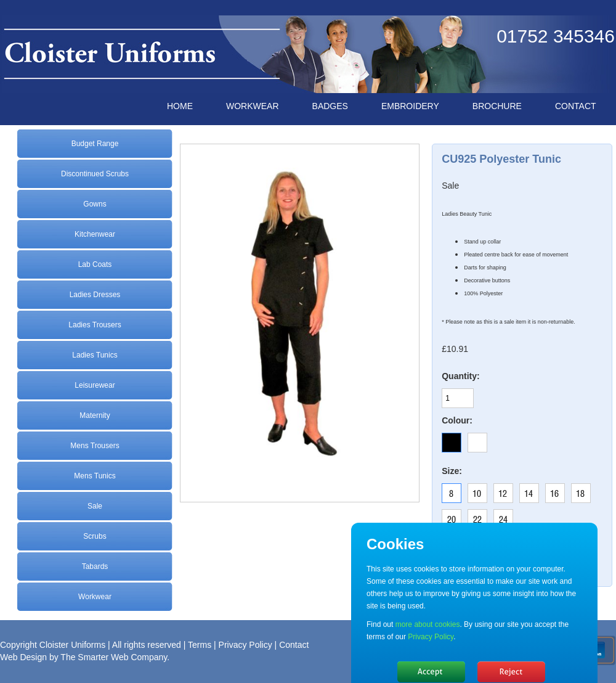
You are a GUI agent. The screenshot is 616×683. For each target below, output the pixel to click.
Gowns (95, 204)
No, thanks (511, 672)
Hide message (431, 672)
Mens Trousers (95, 446)
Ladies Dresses (95, 295)
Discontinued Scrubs (95, 174)
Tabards (95, 566)
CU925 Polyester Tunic (501, 159)
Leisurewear (95, 385)
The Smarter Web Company (114, 657)
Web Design (23, 657)
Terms (200, 645)
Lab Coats (95, 264)
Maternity (95, 415)
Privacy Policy (245, 645)
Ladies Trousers (95, 325)
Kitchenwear (95, 234)
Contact (294, 645)
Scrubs (95, 536)
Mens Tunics (95, 476)
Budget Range (95, 144)
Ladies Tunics (95, 355)
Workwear (95, 597)
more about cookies (428, 624)
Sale (95, 506)
